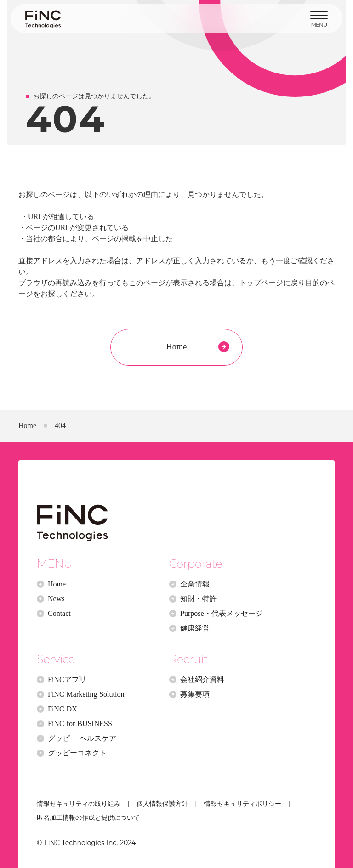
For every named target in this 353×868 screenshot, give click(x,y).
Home (27, 426)
